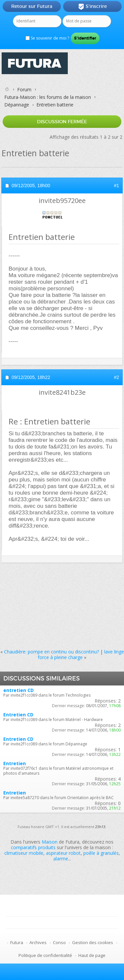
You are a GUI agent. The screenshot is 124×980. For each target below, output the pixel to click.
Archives (38, 942)
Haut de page (92, 955)
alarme (61, 859)
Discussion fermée (62, 122)
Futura (17, 942)
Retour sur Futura (32, 6)
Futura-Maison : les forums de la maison (48, 97)
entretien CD (19, 690)
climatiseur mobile (24, 853)
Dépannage (17, 105)
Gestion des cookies (93, 942)
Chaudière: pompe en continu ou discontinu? (51, 652)
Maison (50, 842)
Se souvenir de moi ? (47, 38)
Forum (24, 89)
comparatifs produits (33, 847)
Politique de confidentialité (45, 955)
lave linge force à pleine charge (81, 654)
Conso (59, 942)
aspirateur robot (63, 853)
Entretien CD (18, 715)
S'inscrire (92, 7)
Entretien (15, 763)
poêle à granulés (101, 853)
